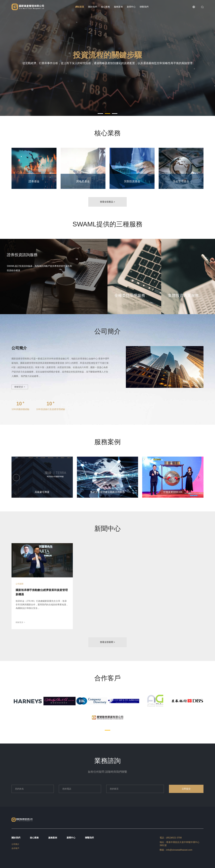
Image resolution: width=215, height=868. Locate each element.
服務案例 (118, 7)
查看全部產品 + (107, 202)
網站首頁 (80, 7)
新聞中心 (131, 7)
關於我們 (93, 7)
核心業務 (105, 7)
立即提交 (186, 789)
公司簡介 (15, 844)
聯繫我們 (144, 7)
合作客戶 (15, 848)
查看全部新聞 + (107, 642)
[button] (100, 114)
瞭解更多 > (20, 387)
